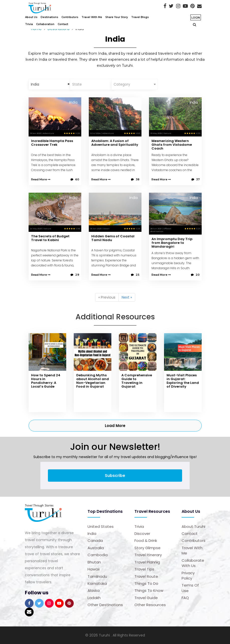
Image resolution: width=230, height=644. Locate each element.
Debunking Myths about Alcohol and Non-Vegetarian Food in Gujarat (93, 381)
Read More (41, 179)
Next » (127, 297)
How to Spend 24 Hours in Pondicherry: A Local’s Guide (46, 381)
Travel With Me (92, 17)
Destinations (49, 17)
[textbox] (93, 84)
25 (135, 275)
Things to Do (146, 583)
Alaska (94, 590)
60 (75, 179)
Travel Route (146, 576)
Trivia (29, 24)
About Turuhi (193, 526)
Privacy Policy (188, 576)
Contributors (70, 17)
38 (135, 179)
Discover (142, 533)
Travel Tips (144, 569)
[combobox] (52, 84)
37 (196, 179)
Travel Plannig (147, 562)
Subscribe (115, 476)
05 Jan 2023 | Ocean (100, 229)
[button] (193, 25)
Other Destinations (105, 605)
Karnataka (97, 583)
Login (196, 18)
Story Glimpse (147, 548)
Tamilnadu (97, 576)
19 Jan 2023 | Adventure (42, 133)
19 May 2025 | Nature (161, 133)
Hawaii (94, 569)
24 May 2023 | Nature (41, 229)
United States (101, 526)
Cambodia (98, 555)
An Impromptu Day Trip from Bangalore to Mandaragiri (172, 243)
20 (195, 275)
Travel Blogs (140, 17)
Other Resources (150, 605)
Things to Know (149, 590)
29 (75, 275)
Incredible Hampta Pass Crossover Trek (52, 143)
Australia (96, 548)
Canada (95, 541)
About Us (31, 17)
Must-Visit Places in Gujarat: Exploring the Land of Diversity (183, 381)
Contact (63, 24)
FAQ (185, 598)
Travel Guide (146, 598)
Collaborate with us (193, 563)
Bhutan (94, 562)
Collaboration (45, 24)
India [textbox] (35, 84)
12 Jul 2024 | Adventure (102, 133)
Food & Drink (146, 541)
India (92, 533)
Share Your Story (117, 17)
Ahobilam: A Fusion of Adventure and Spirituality (115, 143)
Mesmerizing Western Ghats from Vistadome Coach (172, 145)
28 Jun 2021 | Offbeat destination (161, 230)
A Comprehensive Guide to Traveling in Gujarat (137, 381)
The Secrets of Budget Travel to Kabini (50, 238)
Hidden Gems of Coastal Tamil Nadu (113, 238)
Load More (115, 426)
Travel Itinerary (148, 555)
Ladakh (94, 598)
